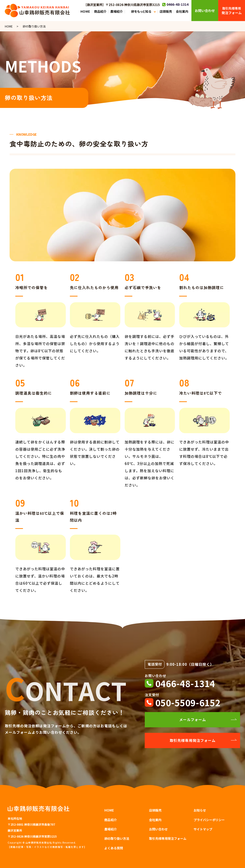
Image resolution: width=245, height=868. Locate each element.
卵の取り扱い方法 (117, 838)
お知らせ (200, 810)
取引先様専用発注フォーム (193, 740)
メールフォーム (193, 720)
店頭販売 (166, 12)
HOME (85, 12)
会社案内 (182, 12)
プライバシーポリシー (209, 820)
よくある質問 (114, 848)
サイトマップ (203, 829)
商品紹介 (100, 12)
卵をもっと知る (141, 12)
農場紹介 (117, 12)
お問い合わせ (158, 829)
